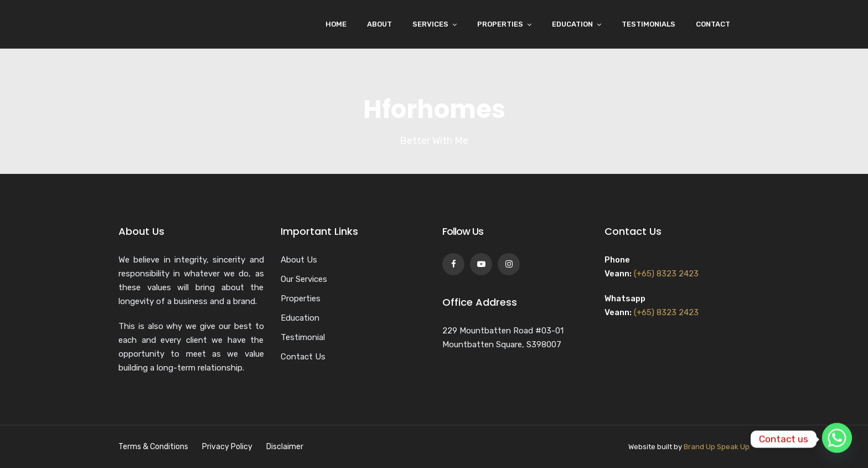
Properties (500, 24)
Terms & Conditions (153, 447)
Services (430, 24)
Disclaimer (285, 447)
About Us (299, 260)
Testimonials (649, 24)
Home (336, 24)
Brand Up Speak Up (717, 447)
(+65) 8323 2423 (666, 274)
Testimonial (303, 337)
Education (572, 24)
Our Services (304, 279)
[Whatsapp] (837, 439)
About (379, 24)
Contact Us (303, 357)
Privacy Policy (227, 447)
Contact (713, 24)
